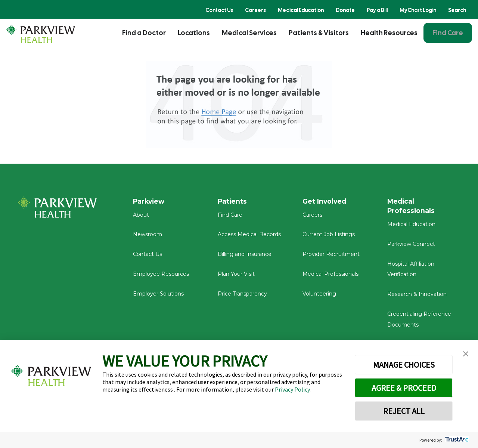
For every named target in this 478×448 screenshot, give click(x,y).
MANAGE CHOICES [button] (404, 365)
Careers (255, 10)
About (141, 216)
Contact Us (219, 10)
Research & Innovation (417, 296)
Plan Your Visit (236, 275)
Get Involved (325, 201)
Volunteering (319, 295)
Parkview (150, 201)
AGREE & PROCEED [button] (404, 388)
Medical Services (249, 33)
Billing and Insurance (245, 256)
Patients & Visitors (319, 33)
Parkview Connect (411, 246)
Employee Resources (161, 275)
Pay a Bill (377, 10)
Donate (345, 10)
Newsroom (148, 236)
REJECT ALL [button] (404, 411)
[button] (466, 354)
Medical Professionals (330, 275)
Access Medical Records (249, 236)
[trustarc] (456, 440)
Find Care (448, 33)
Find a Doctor (144, 33)
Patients (233, 201)
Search (457, 10)
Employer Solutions (158, 295)
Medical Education (301, 10)
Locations (194, 33)
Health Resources (389, 33)
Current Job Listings (329, 236)
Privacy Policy (292, 389)
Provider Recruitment (331, 256)
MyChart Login (418, 10)
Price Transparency (242, 295)
